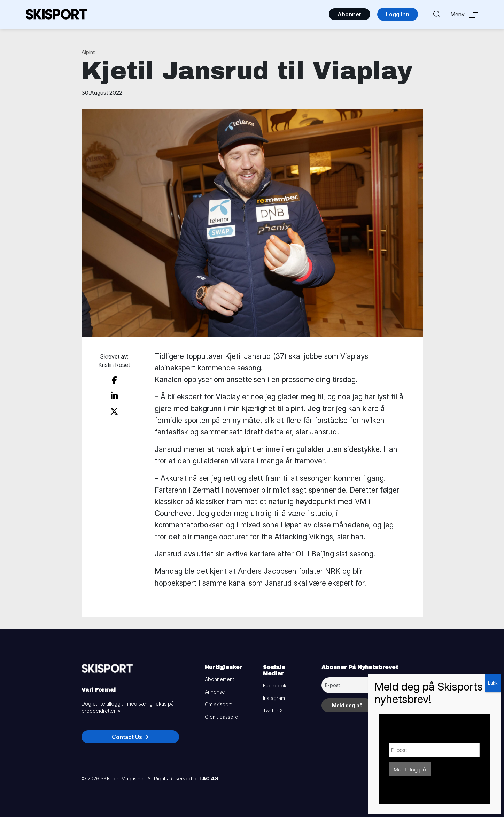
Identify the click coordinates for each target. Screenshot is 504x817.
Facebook (275, 685)
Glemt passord (222, 717)
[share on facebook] (114, 380)
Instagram (274, 698)
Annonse (215, 692)
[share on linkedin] (114, 396)
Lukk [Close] (493, 683)
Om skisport (218, 704)
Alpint (88, 52)
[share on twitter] (114, 411)
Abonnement (219, 679)
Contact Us (130, 737)
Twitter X (273, 711)
